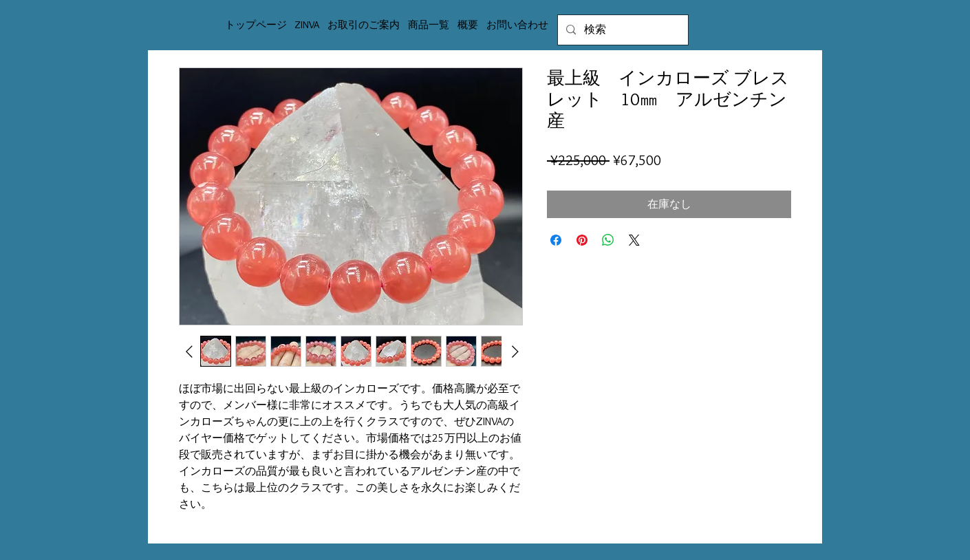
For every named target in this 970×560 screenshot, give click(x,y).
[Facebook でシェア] (556, 240)
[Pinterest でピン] (582, 240)
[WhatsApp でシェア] (608, 240)
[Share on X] (634, 240)
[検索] (622, 30)
